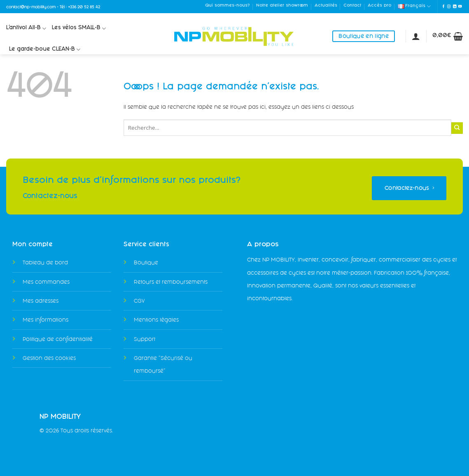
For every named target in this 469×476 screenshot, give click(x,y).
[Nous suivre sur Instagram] (449, 7)
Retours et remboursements (171, 282)
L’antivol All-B (26, 29)
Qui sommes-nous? (227, 6)
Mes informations (45, 320)
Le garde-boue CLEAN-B (45, 50)
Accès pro (379, 6)
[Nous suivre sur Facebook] (443, 7)
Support (145, 339)
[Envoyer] (457, 128)
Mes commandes (46, 282)
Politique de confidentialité (58, 339)
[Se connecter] (416, 36)
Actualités (326, 6)
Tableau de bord (45, 262)
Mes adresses (41, 301)
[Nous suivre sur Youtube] (460, 7)
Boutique (146, 262)
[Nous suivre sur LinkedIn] (455, 7)
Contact (352, 6)
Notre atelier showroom (282, 6)
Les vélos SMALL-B (79, 29)
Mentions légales (156, 320)
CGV (139, 301)
